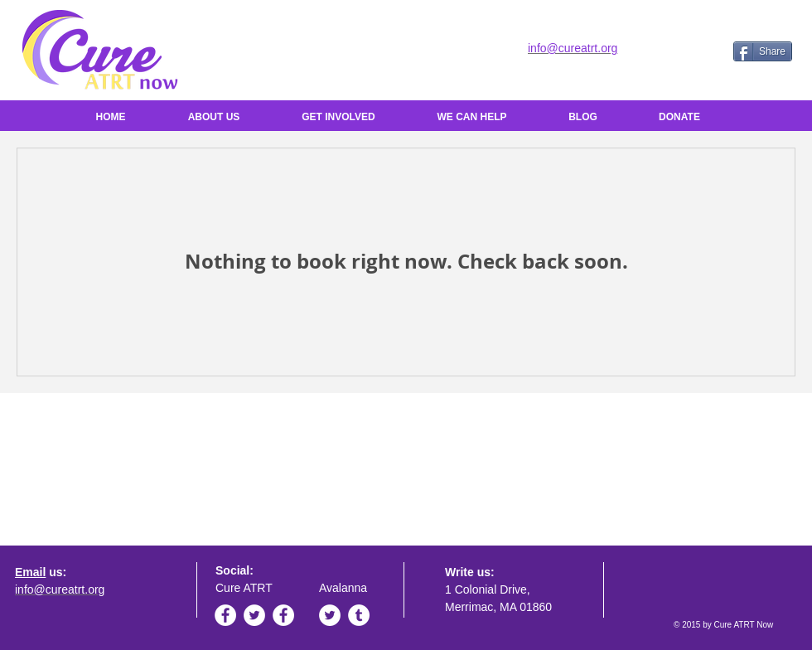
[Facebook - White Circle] (225, 615)
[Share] (763, 51)
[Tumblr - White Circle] (359, 615)
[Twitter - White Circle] (254, 615)
